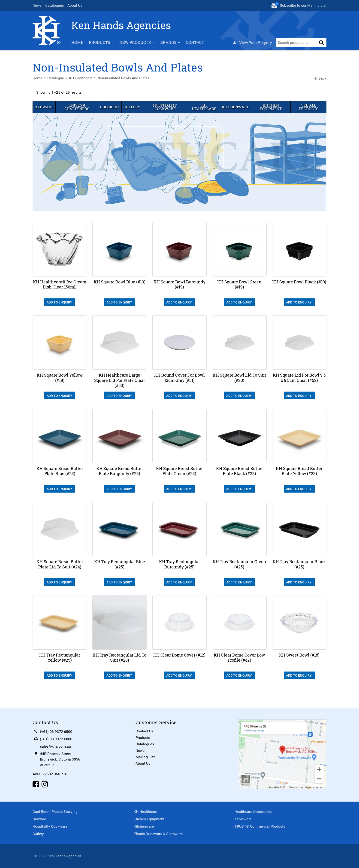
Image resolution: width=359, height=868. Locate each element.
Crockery (111, 114)
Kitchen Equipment (270, 114)
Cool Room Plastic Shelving (56, 812)
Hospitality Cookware (166, 114)
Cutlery (133, 114)
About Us (76, 5)
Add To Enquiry (60, 308)
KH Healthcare (82, 85)
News (38, 5)
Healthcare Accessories (253, 812)
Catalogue (57, 85)
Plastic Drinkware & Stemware (158, 834)
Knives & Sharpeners (78, 114)
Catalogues (56, 5)
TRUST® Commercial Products (260, 826)
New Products (136, 49)
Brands (169, 49)
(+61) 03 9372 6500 (57, 732)
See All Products (308, 114)
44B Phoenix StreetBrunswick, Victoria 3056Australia (61, 760)
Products (101, 49)
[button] (320, 49)
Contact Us (145, 732)
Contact (196, 49)
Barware (45, 114)
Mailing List (145, 758)
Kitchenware (235, 114)
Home (78, 49)
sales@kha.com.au (57, 747)
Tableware (243, 819)
